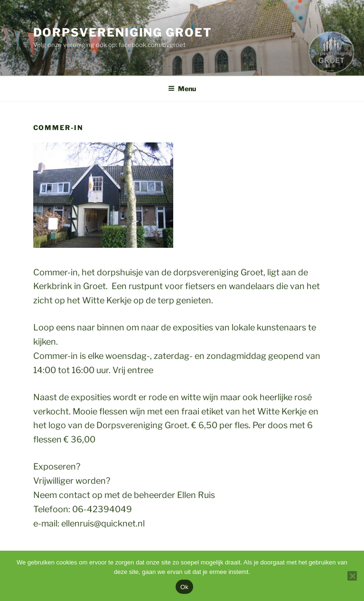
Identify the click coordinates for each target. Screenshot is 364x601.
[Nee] (352, 576)
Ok (184, 587)
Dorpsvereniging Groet (123, 33)
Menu (182, 89)
